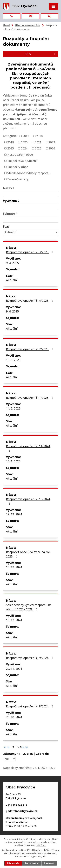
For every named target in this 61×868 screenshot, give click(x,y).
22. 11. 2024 (14, 669)
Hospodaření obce (20, 155)
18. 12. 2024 (14, 567)
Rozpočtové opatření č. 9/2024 (30, 658)
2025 (38, 148)
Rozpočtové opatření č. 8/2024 (30, 706)
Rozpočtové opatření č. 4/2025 (30, 301)
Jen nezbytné (32, 863)
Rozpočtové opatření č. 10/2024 (28, 501)
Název (7, 188)
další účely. (41, 845)
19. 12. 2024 (14, 514)
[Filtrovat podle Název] (30, 194)
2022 (52, 142)
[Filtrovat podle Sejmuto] (30, 219)
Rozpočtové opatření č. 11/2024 (28, 448)
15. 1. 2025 (13, 461)
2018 (39, 136)
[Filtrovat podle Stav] (30, 232)
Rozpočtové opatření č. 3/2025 (30, 252)
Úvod (6, 25)
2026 (52, 148)
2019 (11, 142)
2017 (26, 136)
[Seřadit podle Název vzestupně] (14, 187)
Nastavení (49, 863)
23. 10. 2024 (14, 717)
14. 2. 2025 (13, 408)
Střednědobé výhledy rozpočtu (29, 173)
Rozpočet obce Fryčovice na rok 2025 (28, 554)
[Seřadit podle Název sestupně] (14, 189)
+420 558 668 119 (16, 805)
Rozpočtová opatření (22, 161)
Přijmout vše (13, 863)
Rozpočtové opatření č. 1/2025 (30, 398)
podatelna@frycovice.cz (22, 811)
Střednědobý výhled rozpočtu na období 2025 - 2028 (29, 607)
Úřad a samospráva (28, 25)
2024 (24, 148)
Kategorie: (10, 136)
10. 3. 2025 (13, 360)
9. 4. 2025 (12, 263)
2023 (11, 148)
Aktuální (12, 280)
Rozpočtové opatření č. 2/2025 (30, 349)
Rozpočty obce (18, 167)
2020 (24, 142)
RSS (41, 54)
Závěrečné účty (18, 179)
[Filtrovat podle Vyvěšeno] (30, 207)
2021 (38, 142)
